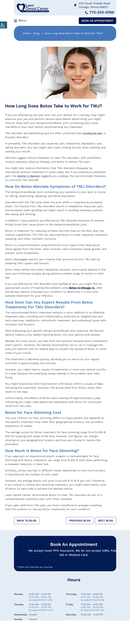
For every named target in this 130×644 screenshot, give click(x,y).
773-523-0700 (100, 12)
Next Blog (106, 521)
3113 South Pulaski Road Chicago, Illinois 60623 (92, 5)
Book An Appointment (97, 21)
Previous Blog (80, 521)
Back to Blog (27, 521)
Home (27, 33)
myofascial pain (92, 133)
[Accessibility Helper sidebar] (4, 25)
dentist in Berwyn (29, 176)
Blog (37, 33)
